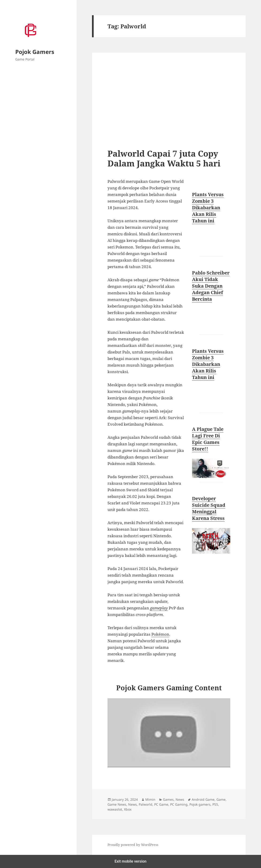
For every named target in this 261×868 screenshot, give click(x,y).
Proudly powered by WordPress (133, 845)
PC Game (161, 804)
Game (221, 799)
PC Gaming (179, 804)
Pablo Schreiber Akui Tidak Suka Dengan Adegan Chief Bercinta (211, 286)
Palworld (146, 804)
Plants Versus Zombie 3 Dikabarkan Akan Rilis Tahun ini (208, 208)
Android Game (203, 799)
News (180, 799)
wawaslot (115, 809)
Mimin (150, 799)
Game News (117, 804)
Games (168, 799)
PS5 (215, 804)
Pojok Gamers (35, 52)
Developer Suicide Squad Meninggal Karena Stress (209, 508)
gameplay (159, 608)
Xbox (128, 809)
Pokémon (160, 634)
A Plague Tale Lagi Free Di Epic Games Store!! (208, 439)
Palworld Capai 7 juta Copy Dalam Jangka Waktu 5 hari (164, 158)
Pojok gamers (200, 804)
